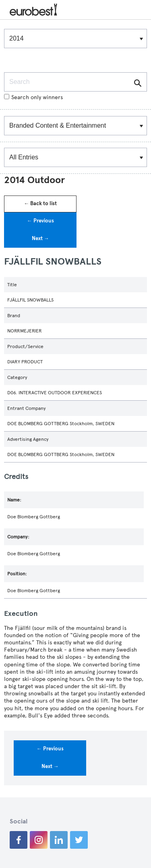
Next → (40, 238)
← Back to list (40, 204)
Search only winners (33, 97)
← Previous (40, 221)
